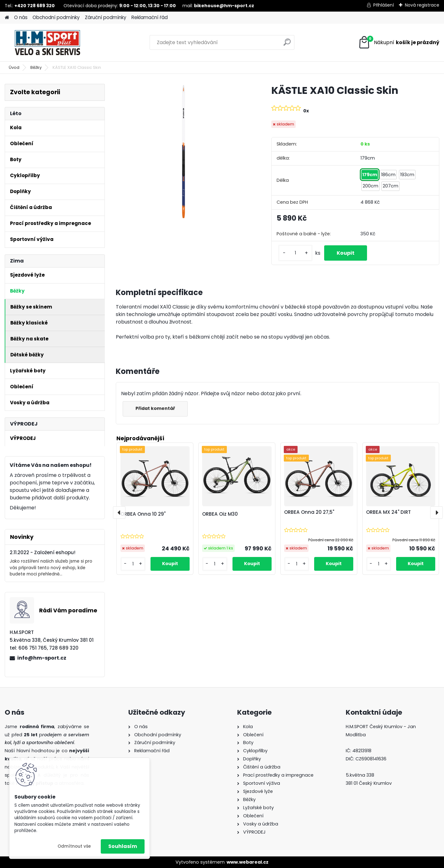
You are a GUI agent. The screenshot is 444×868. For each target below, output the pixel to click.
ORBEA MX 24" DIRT (388, 512)
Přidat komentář (155, 408)
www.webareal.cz (248, 862)
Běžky (36, 67)
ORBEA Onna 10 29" (143, 514)
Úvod (14, 67)
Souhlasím (123, 846)
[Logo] (48, 43)
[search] (287, 45)
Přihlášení (384, 5)
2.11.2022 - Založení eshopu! (43, 552)
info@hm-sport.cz (42, 658)
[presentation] (119, 513)
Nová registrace (422, 5)
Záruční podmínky (106, 17)
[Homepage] (7, 18)
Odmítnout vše (74, 846)
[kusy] (295, 253)
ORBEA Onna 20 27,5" (309, 512)
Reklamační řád (150, 17)
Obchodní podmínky (56, 17)
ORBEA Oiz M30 (220, 514)
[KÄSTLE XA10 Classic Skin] (184, 152)
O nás (21, 17)
